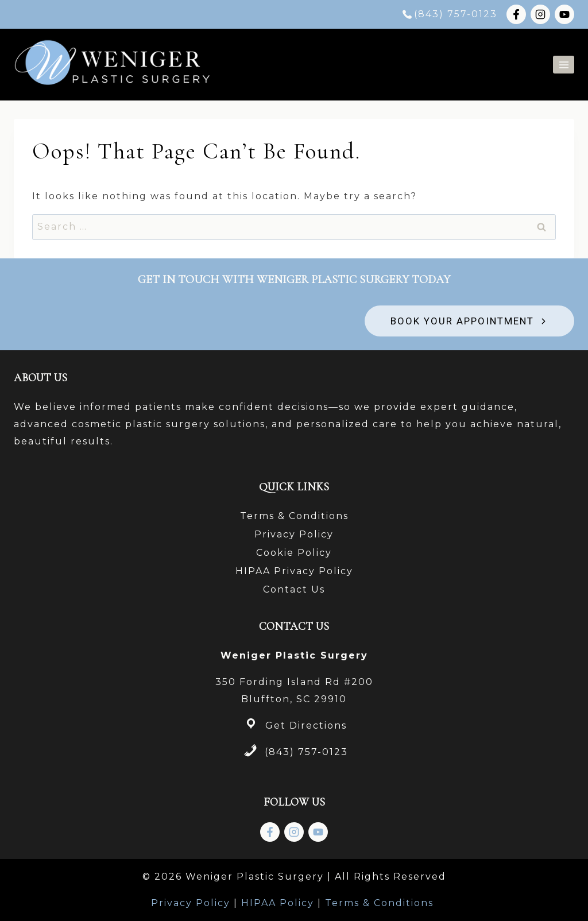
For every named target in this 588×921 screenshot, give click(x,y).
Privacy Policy (294, 534)
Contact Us (294, 589)
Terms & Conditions (294, 516)
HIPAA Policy (278, 903)
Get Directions (306, 725)
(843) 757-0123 (306, 752)
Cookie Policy (294, 553)
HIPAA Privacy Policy (294, 571)
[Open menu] (564, 65)
